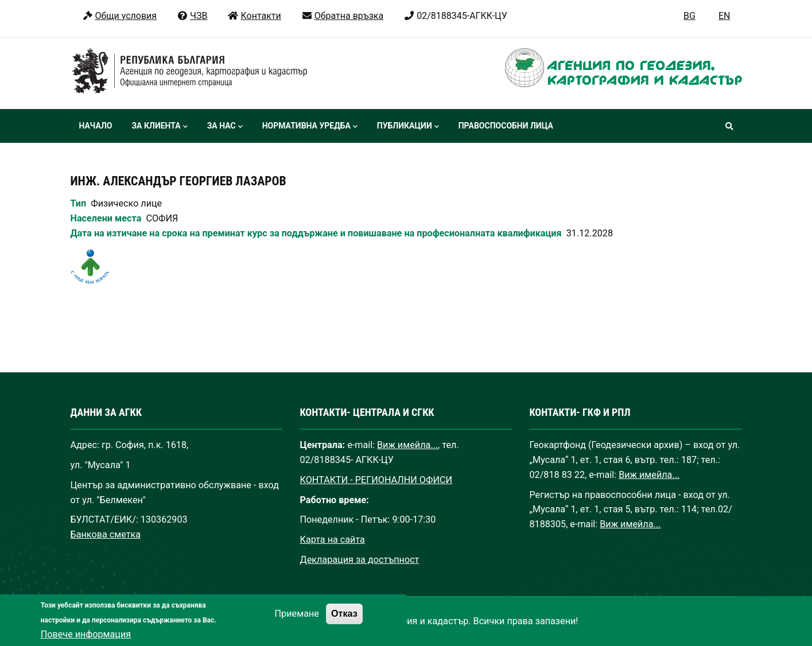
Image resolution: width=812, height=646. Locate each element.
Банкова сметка (106, 534)
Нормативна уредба (310, 127)
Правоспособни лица (506, 126)
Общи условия (120, 16)
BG (689, 16)
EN (724, 16)
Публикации (408, 127)
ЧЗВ (192, 16)
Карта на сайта (332, 540)
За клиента (159, 127)
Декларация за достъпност (359, 560)
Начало (96, 126)
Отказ (344, 624)
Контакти (254, 16)
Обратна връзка (342, 16)
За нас (225, 127)
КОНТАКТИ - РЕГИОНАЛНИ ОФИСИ (376, 480)
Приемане (297, 624)
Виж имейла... (407, 445)
